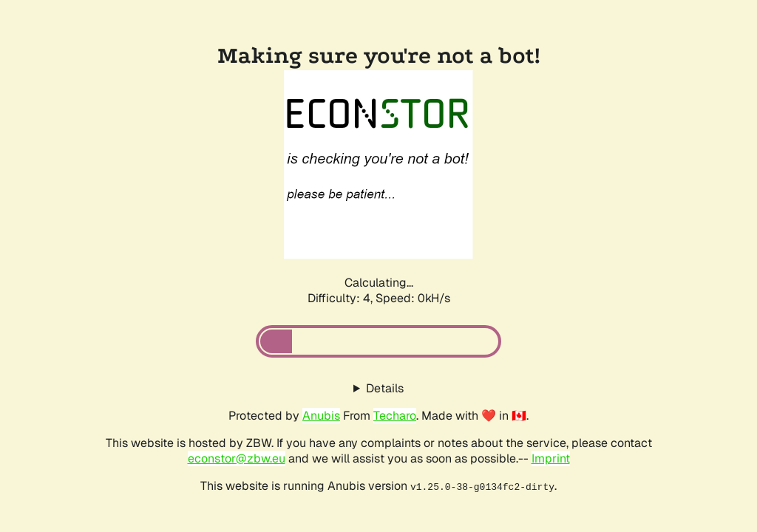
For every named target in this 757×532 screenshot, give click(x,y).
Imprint (551, 458)
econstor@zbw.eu (237, 458)
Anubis (321, 416)
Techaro (395, 416)
